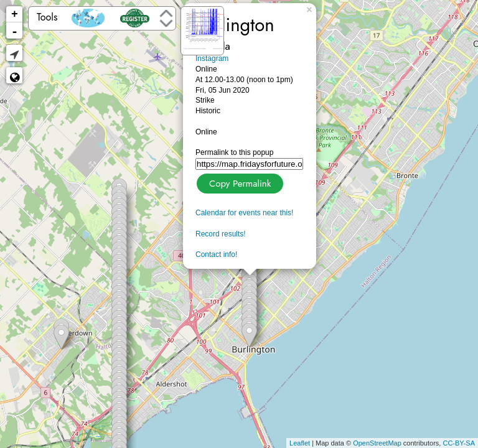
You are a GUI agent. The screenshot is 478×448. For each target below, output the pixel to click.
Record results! (221, 234)
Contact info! (216, 254)
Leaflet (300, 443)
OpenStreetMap (377, 443)
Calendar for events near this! (244, 213)
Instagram (212, 58)
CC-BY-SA (459, 443)
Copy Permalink (239, 182)
